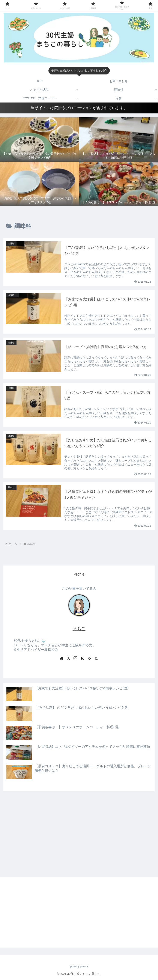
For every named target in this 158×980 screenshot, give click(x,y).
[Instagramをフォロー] (75, 658)
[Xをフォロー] (69, 658)
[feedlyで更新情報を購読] (89, 658)
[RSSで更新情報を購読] (96, 658)
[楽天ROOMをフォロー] (83, 658)
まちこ (79, 629)
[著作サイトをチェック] (62, 658)
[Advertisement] (79, 826)
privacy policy (79, 966)
